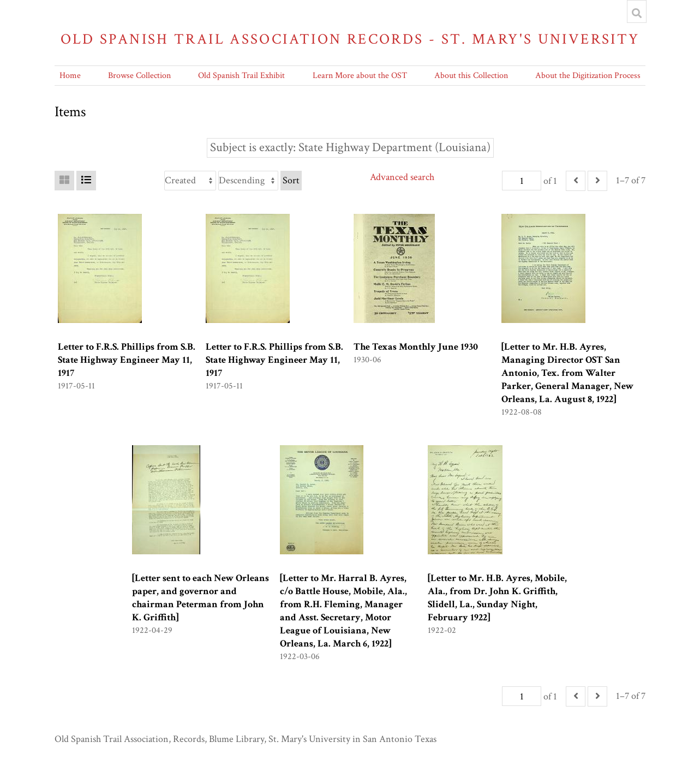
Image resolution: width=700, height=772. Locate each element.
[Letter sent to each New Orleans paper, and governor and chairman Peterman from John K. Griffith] (201, 598)
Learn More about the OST (360, 76)
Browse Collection (139, 76)
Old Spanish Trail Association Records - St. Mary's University (350, 39)
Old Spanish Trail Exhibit (241, 76)
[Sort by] (190, 181)
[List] (86, 181)
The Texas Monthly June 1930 (416, 347)
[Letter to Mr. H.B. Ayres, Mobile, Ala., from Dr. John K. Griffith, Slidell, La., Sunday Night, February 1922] (497, 598)
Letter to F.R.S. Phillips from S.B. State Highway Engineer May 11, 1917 (127, 360)
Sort (291, 180)
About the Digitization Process (588, 76)
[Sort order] (248, 181)
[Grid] (64, 181)
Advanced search (402, 177)
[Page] (522, 181)
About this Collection (471, 76)
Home (70, 76)
